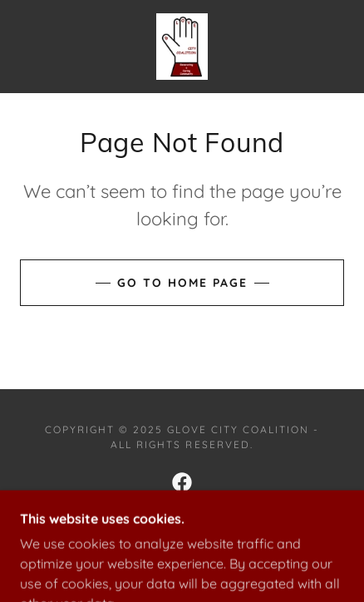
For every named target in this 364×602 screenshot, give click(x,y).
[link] (182, 47)
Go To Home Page (182, 283)
